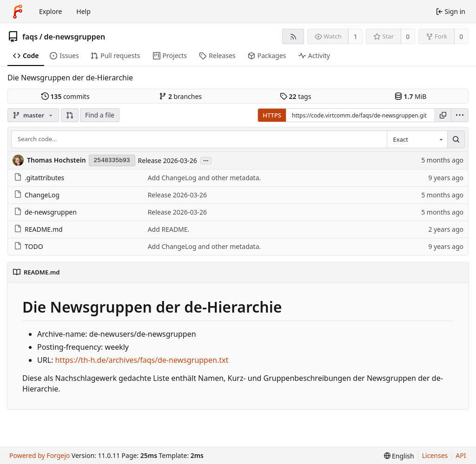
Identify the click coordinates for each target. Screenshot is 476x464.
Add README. (169, 229)
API (461, 455)
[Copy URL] (443, 115)
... (206, 160)
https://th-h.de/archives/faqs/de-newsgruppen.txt (142, 360)
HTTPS (272, 115)
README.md (38, 229)
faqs (30, 37)
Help (83, 11)
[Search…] (456, 139)
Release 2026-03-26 (168, 160)
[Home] (18, 12)
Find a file (100, 115)
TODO (29, 246)
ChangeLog (37, 195)
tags (295, 96)
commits (66, 96)
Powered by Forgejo (40, 455)
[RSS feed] (293, 36)
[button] (70, 115)
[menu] (460, 115)
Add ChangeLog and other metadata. (205, 178)
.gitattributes (39, 178)
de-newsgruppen (75, 37)
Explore (50, 11)
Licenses (435, 455)
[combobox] (417, 139)
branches (180, 96)
